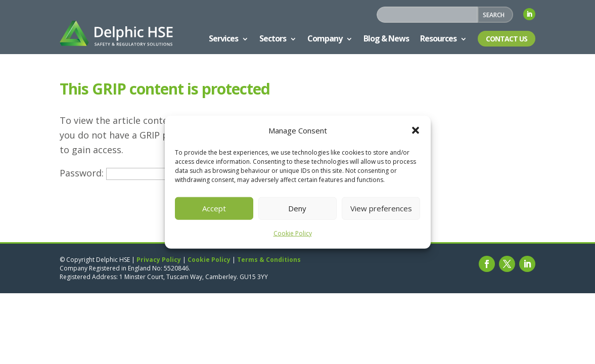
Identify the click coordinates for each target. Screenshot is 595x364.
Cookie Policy (293, 233)
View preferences (381, 208)
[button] (416, 130)
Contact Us (507, 39)
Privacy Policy (159, 260)
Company (325, 38)
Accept (214, 208)
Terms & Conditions (269, 260)
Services (223, 38)
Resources (438, 38)
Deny (297, 208)
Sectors (273, 38)
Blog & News (386, 38)
